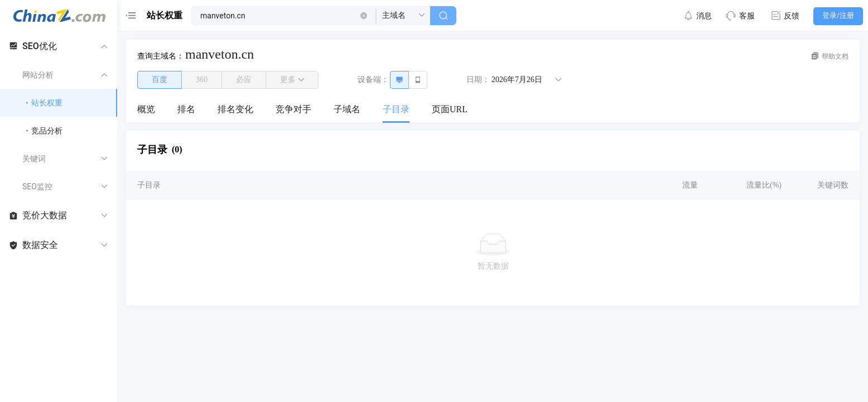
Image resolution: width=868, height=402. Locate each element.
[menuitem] (146, 110)
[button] (364, 16)
